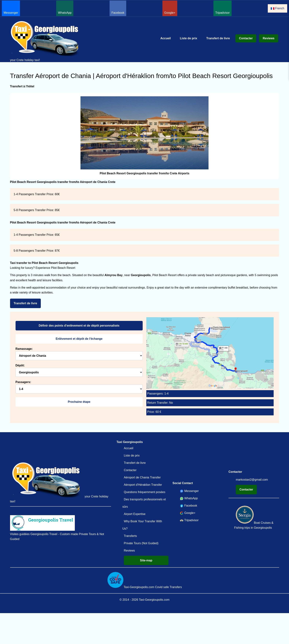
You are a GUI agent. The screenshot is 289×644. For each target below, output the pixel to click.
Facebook (118, 8)
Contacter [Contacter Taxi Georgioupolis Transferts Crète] (246, 38)
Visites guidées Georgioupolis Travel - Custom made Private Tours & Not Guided (57, 528)
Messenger (11, 8)
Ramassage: (24, 349)
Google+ (170, 8)
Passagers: (23, 382)
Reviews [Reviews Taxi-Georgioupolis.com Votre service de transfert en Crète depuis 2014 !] (269, 38)
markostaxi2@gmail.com (252, 480)
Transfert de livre (26, 303)
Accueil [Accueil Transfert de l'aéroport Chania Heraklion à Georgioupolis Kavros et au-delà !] (166, 38)
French (277, 8)
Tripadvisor (223, 8)
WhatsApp (65, 8)
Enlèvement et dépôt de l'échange (79, 339)
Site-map (146, 560)
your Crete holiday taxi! (47, 41)
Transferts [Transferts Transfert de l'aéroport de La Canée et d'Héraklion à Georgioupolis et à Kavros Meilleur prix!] (130, 536)
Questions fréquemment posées (145, 492)
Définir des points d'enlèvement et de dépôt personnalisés (79, 326)
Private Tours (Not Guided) (141, 543)
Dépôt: (20, 365)
